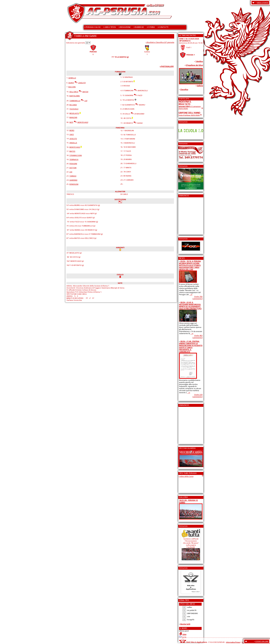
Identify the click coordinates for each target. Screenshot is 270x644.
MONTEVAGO (75, 147)
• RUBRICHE (139, 27)
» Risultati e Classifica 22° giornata (160, 42)
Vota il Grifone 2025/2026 (189, 115)
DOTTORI (73, 168)
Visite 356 (198, 297)
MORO (72, 130)
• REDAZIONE (125, 27)
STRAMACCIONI (76, 155)
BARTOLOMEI (75, 96)
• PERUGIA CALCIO (92, 27)
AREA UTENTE (263, 3)
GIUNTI (71, 83)
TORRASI (73, 176)
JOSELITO (73, 139)
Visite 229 (198, 395)
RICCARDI (73, 105)
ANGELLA (73, 143)
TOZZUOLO (74, 109)
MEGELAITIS (74, 113)
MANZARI (73, 117)
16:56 (184, 637)
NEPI (71, 122)
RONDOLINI (74, 184)
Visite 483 (198, 336)
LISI (71, 172)
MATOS (72, 151)
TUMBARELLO (75, 101)
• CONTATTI (163, 27)
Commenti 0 (198, 299)
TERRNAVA (74, 160)
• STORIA (151, 27)
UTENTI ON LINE (262, 641)
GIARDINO (73, 180)
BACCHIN (72, 87)
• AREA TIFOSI (110, 27)
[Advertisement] (187, 215)
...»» (191, 295)
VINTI (72, 135)
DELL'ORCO (74, 92)
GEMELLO (72, 78)
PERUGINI (73, 164)
